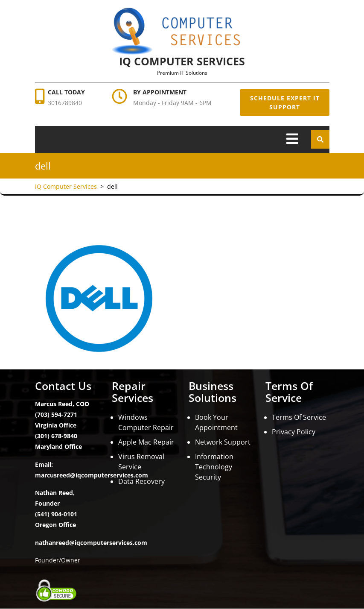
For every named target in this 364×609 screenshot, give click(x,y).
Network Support (223, 442)
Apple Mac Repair (146, 442)
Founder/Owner (58, 560)
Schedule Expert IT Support (284, 102)
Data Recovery (141, 481)
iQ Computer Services (182, 61)
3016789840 (65, 103)
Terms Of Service (299, 417)
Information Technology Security (214, 467)
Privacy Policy (294, 432)
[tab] (292, 139)
